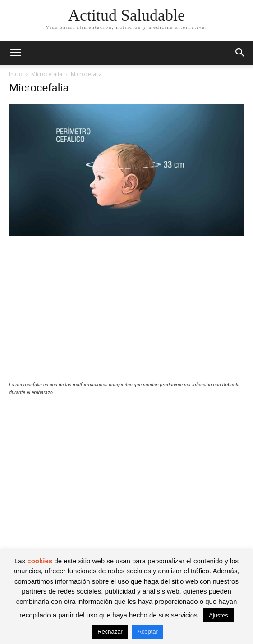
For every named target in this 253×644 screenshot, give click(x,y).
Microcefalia (47, 74)
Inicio (16, 74)
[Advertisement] (126, 314)
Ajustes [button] (218, 615)
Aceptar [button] (148, 632)
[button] (15, 53)
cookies (40, 561)
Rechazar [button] (110, 632)
